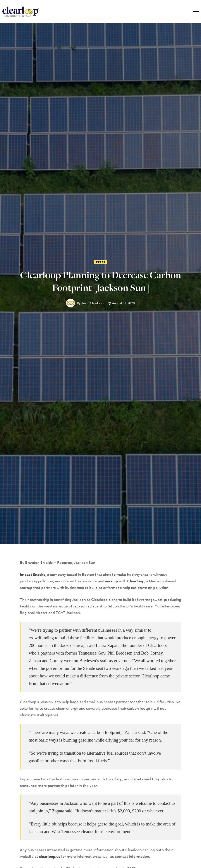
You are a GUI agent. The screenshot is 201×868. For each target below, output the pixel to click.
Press (101, 262)
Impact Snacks (33, 575)
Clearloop (136, 581)
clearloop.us (50, 857)
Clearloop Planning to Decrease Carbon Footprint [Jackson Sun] (101, 281)
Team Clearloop (92, 303)
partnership (108, 581)
